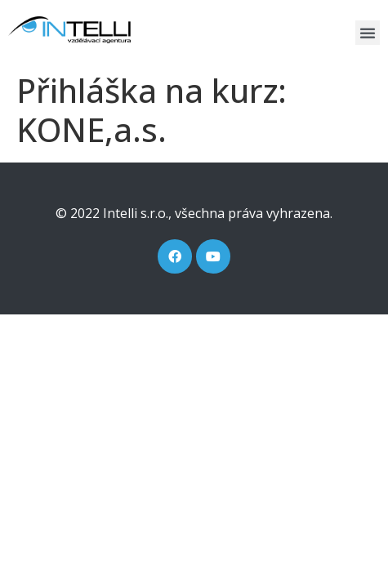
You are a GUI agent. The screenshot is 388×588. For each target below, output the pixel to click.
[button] (368, 33)
